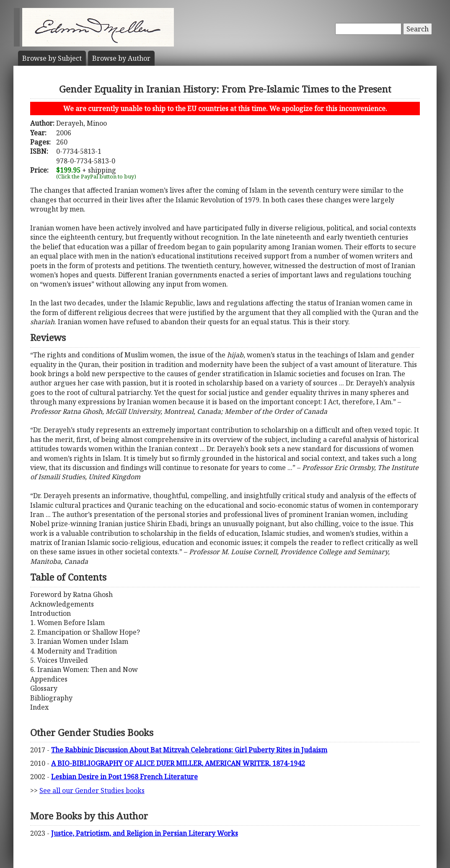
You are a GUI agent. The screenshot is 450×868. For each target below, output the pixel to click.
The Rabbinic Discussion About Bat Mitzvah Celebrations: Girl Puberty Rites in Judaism (189, 750)
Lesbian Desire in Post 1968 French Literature (124, 777)
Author (121, 58)
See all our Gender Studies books (92, 790)
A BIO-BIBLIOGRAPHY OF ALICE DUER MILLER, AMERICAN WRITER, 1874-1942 (178, 763)
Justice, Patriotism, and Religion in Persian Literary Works (145, 833)
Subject (52, 58)
